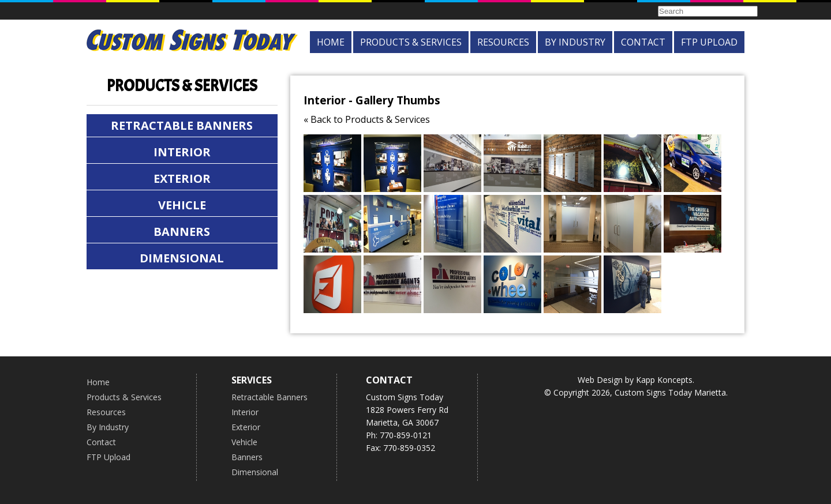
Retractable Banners (182, 125)
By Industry (575, 42)
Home (331, 42)
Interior (182, 152)
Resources (503, 42)
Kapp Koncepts (664, 380)
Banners (182, 232)
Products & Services (411, 42)
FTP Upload (709, 42)
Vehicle (182, 205)
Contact (643, 42)
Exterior (182, 178)
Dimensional (182, 258)
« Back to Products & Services (367, 119)
